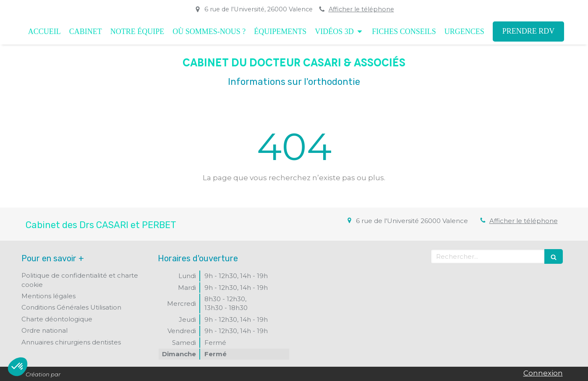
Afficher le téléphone (361, 9)
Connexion (543, 373)
